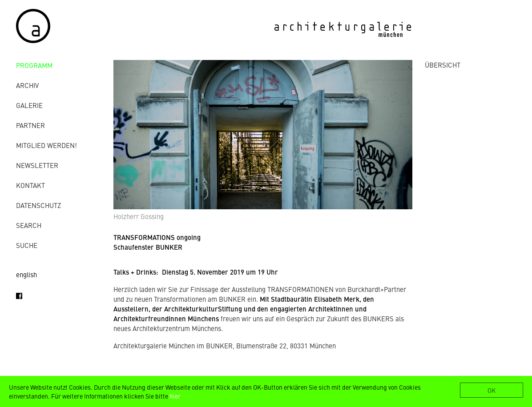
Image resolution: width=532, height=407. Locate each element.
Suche (27, 245)
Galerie (29, 105)
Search (29, 225)
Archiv (27, 85)
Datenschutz (38, 205)
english (26, 274)
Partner (30, 125)
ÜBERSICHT (443, 65)
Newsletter (37, 165)
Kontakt (30, 185)
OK (492, 390)
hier (175, 396)
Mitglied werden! (46, 145)
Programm (34, 65)
